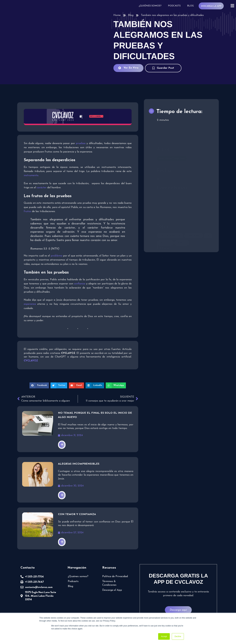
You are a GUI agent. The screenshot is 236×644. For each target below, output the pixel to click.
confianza (80, 284)
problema (57, 256)
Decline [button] (178, 636)
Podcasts (174, 6)
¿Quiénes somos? (150, 6)
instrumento (31, 175)
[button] (39, 385)
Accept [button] (164, 636)
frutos (27, 211)
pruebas (81, 143)
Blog (190, 6)
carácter (42, 188)
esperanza (30, 304)
